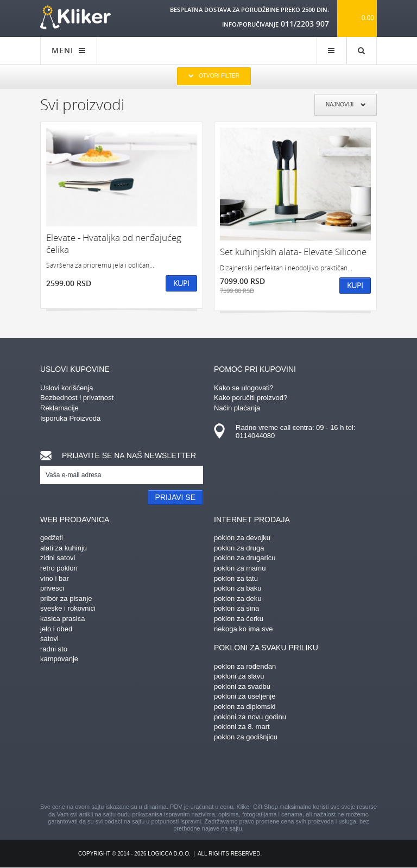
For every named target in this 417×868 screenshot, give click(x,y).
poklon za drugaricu (245, 558)
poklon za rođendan (245, 666)
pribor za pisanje (66, 598)
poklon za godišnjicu (246, 737)
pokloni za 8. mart (242, 727)
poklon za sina (236, 608)
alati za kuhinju (64, 548)
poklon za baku (238, 588)
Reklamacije (59, 408)
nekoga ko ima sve (243, 629)
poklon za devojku (242, 538)
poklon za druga (239, 548)
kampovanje (59, 659)
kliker (75, 17)
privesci (52, 588)
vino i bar (55, 578)
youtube (304, 774)
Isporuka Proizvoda (70, 418)
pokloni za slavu (239, 676)
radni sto (54, 649)
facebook (113, 774)
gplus (228, 774)
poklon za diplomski (245, 707)
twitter (266, 774)
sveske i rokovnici (68, 608)
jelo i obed (56, 629)
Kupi (181, 283)
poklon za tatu (236, 578)
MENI (69, 50)
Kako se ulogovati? (244, 388)
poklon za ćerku (239, 619)
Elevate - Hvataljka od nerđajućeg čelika (114, 243)
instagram (189, 774)
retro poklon (59, 568)
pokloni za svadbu (242, 686)
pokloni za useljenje (245, 696)
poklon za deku (238, 598)
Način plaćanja (237, 408)
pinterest (151, 774)
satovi (49, 639)
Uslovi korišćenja (67, 388)
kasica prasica (62, 619)
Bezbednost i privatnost (77, 398)
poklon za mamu (240, 568)
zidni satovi (58, 558)
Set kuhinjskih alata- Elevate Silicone (293, 252)
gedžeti (52, 538)
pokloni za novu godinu (250, 717)
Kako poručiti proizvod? (251, 398)
